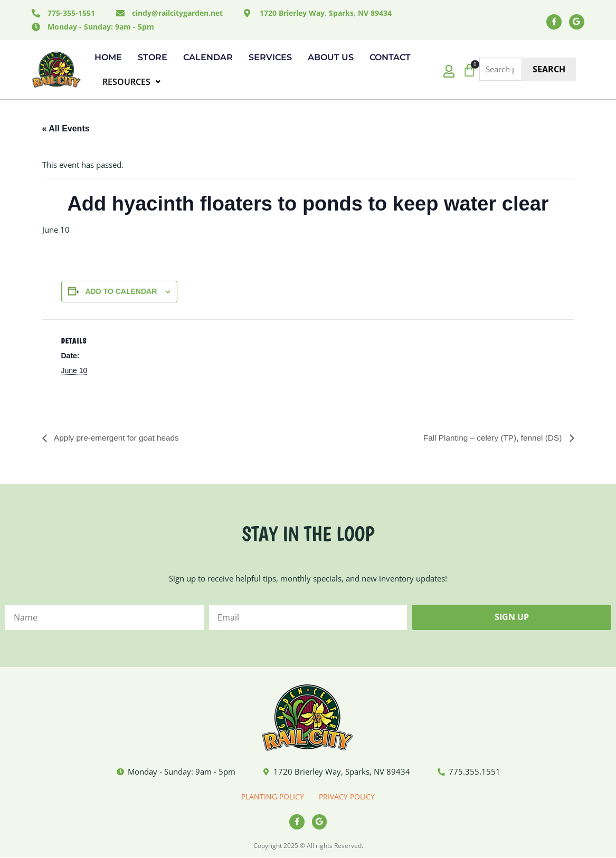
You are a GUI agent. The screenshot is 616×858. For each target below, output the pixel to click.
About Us (331, 57)
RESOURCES (131, 82)
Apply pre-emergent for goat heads (119, 438)
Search (549, 69)
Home (108, 57)
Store (153, 57)
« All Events (66, 128)
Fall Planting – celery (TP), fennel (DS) (490, 438)
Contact (390, 57)
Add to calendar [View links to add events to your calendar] (121, 291)
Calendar (208, 57)
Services (270, 57)
